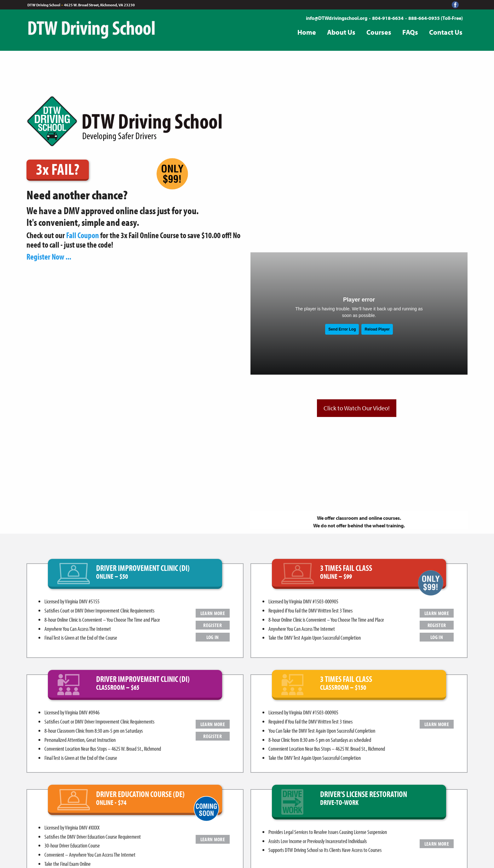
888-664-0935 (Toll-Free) (436, 18)
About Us (341, 32)
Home (307, 32)
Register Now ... (49, 257)
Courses (379, 32)
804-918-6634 (388, 18)
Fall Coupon (83, 235)
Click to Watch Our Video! (357, 408)
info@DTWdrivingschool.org (337, 18)
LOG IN (213, 637)
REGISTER (213, 625)
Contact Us (446, 32)
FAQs (410, 32)
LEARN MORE (213, 613)
